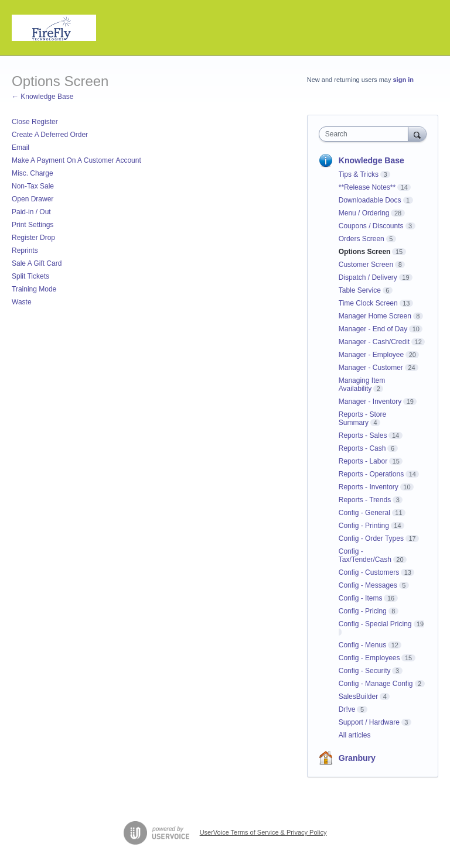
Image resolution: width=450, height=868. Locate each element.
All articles (355, 735)
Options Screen (365, 252)
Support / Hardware (369, 722)
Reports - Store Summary (362, 418)
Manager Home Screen (375, 316)
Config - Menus (362, 645)
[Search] (417, 134)
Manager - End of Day (373, 329)
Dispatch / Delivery (368, 277)
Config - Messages (368, 585)
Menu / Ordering (364, 213)
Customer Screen (366, 265)
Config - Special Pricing (375, 624)
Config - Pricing (363, 611)
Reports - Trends (365, 500)
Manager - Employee (371, 355)
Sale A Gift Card (37, 263)
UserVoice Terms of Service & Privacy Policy (263, 832)
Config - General (364, 513)
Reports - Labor (363, 461)
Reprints (25, 251)
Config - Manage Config (376, 684)
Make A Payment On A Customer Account (76, 160)
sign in (403, 80)
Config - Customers (369, 572)
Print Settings (33, 225)
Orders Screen (362, 239)
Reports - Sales (363, 435)
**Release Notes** (367, 187)
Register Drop (33, 238)
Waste (22, 302)
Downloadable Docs (370, 200)
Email (21, 147)
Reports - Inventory (369, 487)
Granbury (357, 758)
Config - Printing (364, 526)
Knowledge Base (371, 160)
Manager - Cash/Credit (374, 342)
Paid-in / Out (31, 212)
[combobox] (366, 134)
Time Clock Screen (368, 303)
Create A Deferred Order (50, 135)
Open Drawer (33, 199)
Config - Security (365, 671)
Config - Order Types (371, 538)
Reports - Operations (371, 474)
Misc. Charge (33, 173)
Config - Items (361, 598)
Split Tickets (30, 276)
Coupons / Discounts (371, 226)
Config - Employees (369, 658)
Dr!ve (347, 709)
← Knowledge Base (42, 97)
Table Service (360, 290)
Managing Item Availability (362, 385)
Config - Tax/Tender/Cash (365, 555)
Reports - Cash (362, 448)
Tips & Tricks (359, 174)
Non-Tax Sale (33, 186)
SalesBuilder (358, 697)
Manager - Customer (371, 368)
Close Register (35, 122)
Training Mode (34, 289)
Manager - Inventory (370, 402)
